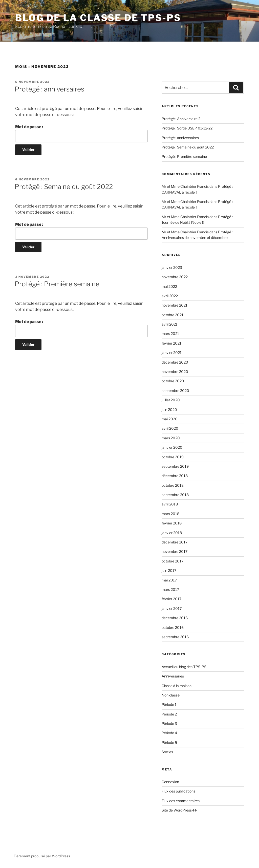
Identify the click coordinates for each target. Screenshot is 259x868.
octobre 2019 (173, 457)
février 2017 (171, 599)
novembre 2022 (175, 277)
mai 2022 (169, 286)
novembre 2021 (175, 305)
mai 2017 (169, 580)
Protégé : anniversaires (49, 89)
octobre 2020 (173, 381)
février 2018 (172, 523)
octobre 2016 (173, 627)
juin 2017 (169, 570)
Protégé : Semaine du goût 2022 (64, 187)
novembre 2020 (175, 372)
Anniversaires (173, 676)
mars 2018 (170, 514)
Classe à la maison (177, 686)
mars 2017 (170, 589)
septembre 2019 (175, 466)
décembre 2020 (175, 362)
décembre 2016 (175, 618)
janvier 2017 (172, 608)
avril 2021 (170, 324)
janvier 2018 (172, 533)
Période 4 (169, 733)
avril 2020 (170, 428)
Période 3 (169, 723)
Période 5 (169, 742)
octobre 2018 (173, 485)
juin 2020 (169, 410)
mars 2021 (170, 334)
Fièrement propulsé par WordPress (42, 856)
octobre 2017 (172, 561)
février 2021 (171, 343)
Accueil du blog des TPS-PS (184, 667)
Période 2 (169, 714)
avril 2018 (170, 504)
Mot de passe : (81, 133)
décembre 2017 (175, 542)
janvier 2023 (172, 267)
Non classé (171, 695)
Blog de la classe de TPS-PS (98, 18)
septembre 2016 (175, 637)
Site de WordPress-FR (180, 810)
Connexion (170, 782)
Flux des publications (178, 791)
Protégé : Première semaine (57, 284)
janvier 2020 (172, 447)
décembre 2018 (175, 476)
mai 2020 (170, 419)
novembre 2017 (175, 551)
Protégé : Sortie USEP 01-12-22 (187, 128)
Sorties (167, 752)
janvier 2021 (172, 353)
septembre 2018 (175, 495)
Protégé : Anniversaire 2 (181, 119)
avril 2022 (170, 296)
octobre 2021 (172, 315)
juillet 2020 (171, 400)
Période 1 (169, 704)
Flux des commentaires (181, 801)
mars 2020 (171, 438)
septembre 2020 (175, 391)
